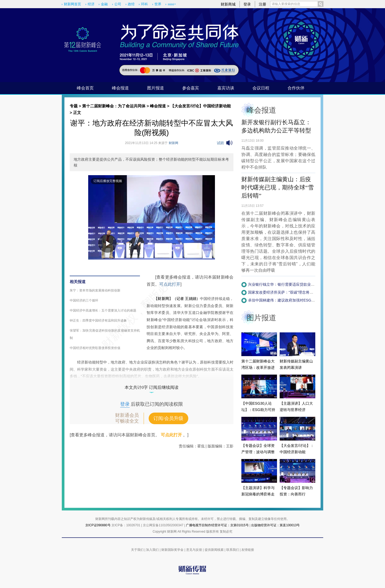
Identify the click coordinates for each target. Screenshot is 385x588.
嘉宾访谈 (226, 88)
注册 (262, 4)
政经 (131, 4)
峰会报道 (120, 88)
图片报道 (156, 88)
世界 (158, 4)
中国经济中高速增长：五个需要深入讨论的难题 (103, 310)
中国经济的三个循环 (84, 300)
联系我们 (233, 550)
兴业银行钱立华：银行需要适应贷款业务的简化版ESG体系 (296, 284)
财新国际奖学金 (172, 550)
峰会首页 (85, 88)
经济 (91, 4)
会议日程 (261, 88)
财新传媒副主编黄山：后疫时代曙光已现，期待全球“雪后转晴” (278, 187)
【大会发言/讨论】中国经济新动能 (201, 106)
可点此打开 (170, 284)
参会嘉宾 (191, 88)
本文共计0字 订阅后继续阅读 (152, 387)
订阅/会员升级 (168, 418)
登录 (247, 4)
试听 (220, 143)
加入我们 (152, 550)
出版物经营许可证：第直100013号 (275, 525)
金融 (104, 4)
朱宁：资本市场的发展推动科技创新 (95, 290)
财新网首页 (72, 4)
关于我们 (137, 550)
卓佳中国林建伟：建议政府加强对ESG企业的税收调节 (293, 300)
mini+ (172, 4)
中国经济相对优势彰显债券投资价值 (95, 348)
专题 (74, 106)
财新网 (173, 143)
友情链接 (248, 550)
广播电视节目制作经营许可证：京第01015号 (217, 525)
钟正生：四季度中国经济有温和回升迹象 (98, 321)
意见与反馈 (194, 550)
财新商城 (228, 4)
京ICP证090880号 (98, 525)
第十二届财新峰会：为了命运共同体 (114, 106)
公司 (118, 4)
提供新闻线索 (214, 550)
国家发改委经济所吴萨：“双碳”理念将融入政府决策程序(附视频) (300, 292)
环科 (144, 4)
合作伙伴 (296, 88)
